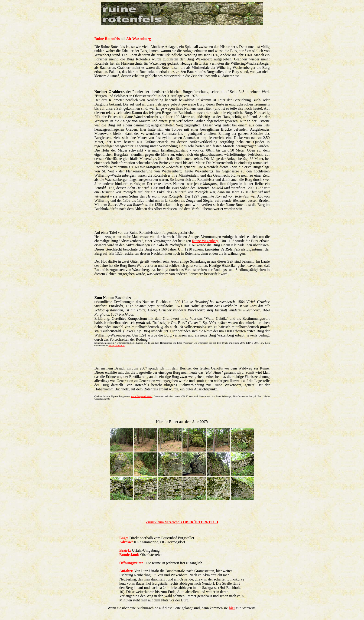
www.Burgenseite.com (142, 396)
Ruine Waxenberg (205, 241)
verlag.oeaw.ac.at (117, 345)
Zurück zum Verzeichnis (182, 522)
